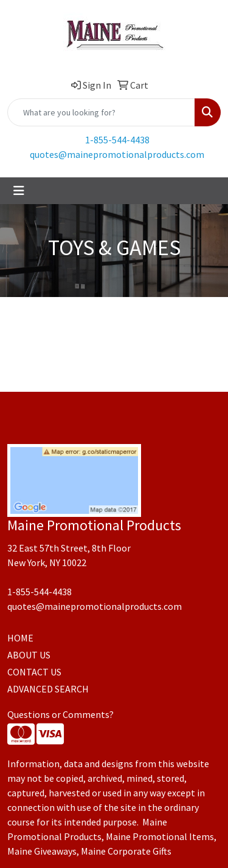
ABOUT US (29, 655)
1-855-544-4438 (117, 140)
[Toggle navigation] (19, 191)
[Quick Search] (101, 112)
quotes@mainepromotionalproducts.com (117, 154)
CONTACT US (34, 672)
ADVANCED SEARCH (48, 689)
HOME (20, 638)
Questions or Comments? (60, 714)
